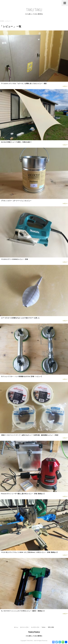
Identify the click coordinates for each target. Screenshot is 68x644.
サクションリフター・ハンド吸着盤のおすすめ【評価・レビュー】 (22, 376)
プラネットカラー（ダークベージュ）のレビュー (16, 201)
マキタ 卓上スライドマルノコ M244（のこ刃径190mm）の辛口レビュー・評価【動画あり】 (30, 552)
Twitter (44, 627)
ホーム (16, 627)
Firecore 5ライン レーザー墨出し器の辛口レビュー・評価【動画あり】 (23, 494)
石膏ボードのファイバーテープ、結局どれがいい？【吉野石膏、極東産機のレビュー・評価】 (30, 435)
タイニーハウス (24, 627)
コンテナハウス (35, 627)
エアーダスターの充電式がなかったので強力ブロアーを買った (20, 318)
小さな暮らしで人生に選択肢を (34, 636)
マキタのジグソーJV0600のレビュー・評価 (14, 259)
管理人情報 (51, 627)
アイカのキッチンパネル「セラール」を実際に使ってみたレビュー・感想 (24, 83)
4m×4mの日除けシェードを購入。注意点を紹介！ (17, 142)
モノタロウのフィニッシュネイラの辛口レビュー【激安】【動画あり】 (23, 611)
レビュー (65, 86)
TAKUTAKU (34, 632)
